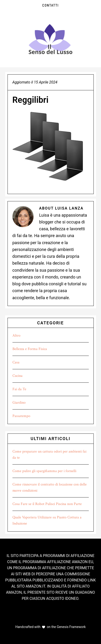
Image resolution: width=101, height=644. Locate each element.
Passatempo (21, 416)
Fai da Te (19, 389)
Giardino (19, 403)
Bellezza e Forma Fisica (30, 349)
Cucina (17, 376)
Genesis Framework (71, 627)
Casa (16, 362)
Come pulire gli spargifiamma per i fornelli (44, 471)
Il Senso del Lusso (50, 39)
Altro (16, 336)
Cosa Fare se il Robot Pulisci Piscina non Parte (47, 504)
